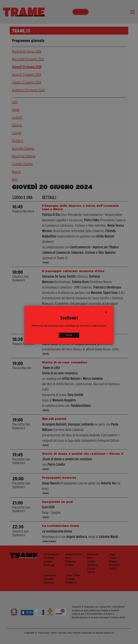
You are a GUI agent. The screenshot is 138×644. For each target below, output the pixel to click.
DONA (69, 335)
